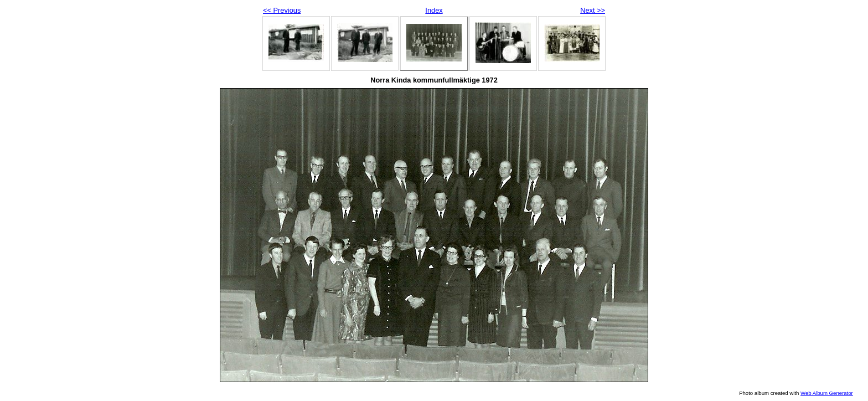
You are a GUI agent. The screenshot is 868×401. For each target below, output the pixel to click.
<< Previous (282, 10)
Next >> (593, 10)
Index (434, 10)
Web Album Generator (827, 393)
